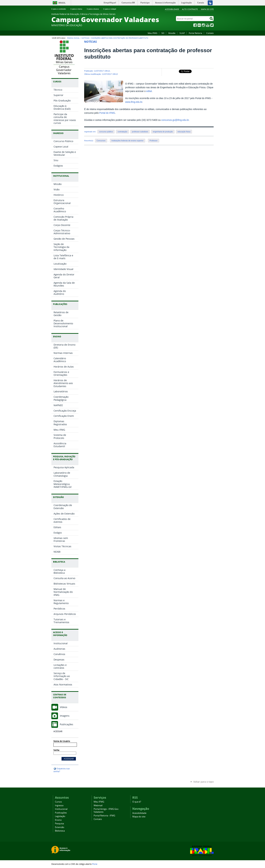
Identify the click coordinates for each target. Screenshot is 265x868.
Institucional (61, 809)
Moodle (172, 33)
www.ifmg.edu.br (134, 102)
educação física (184, 132)
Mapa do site (207, 9)
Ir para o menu (78, 9)
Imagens (65, 716)
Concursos (101, 141)
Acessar (58, 731)
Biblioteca (60, 831)
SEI (163, 33)
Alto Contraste (190, 9)
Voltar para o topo (203, 782)
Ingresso (59, 805)
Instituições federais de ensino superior (128, 141)
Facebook (195, 25)
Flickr (199, 25)
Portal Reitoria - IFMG (104, 816)
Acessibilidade (172, 9)
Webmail (98, 805)
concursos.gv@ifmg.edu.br (175, 120)
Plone (95, 864)
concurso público (106, 132)
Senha (56, 750)
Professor (154, 141)
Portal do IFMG (107, 113)
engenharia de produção (163, 132)
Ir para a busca (94, 9)
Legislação (60, 816)
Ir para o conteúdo (60, 9)
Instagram (203, 25)
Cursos (58, 802)
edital (149, 91)
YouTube (208, 25)
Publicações (67, 724)
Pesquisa (59, 824)
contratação (122, 132)
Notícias (85, 38)
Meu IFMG (153, 33)
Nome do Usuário (62, 741)
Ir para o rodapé (111, 9)
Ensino (58, 820)
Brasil (62, 3)
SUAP (182, 33)
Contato (210, 33)
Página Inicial (73, 38)
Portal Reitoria (195, 33)
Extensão (60, 827)
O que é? (137, 802)
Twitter (212, 25)
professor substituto (140, 132)
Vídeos (64, 707)
